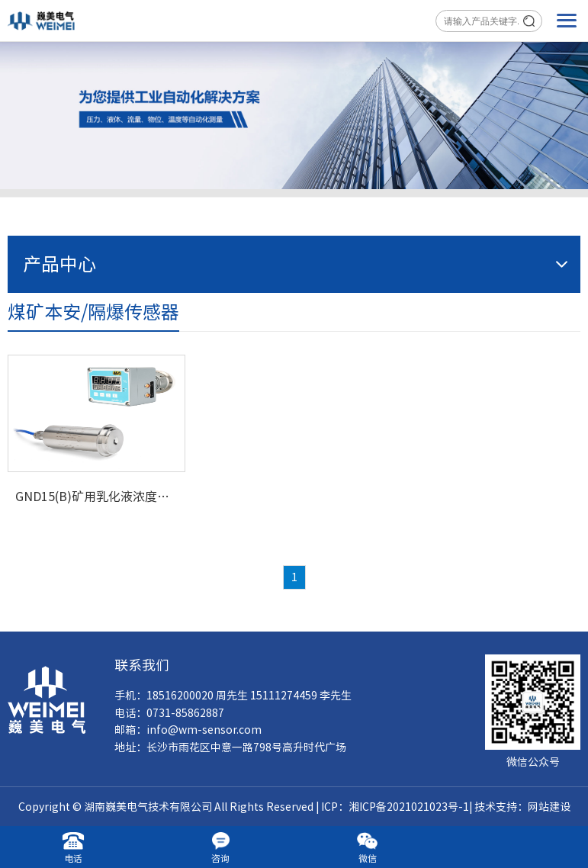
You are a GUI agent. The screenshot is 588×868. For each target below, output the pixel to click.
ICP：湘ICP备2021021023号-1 (395, 807)
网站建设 (549, 807)
